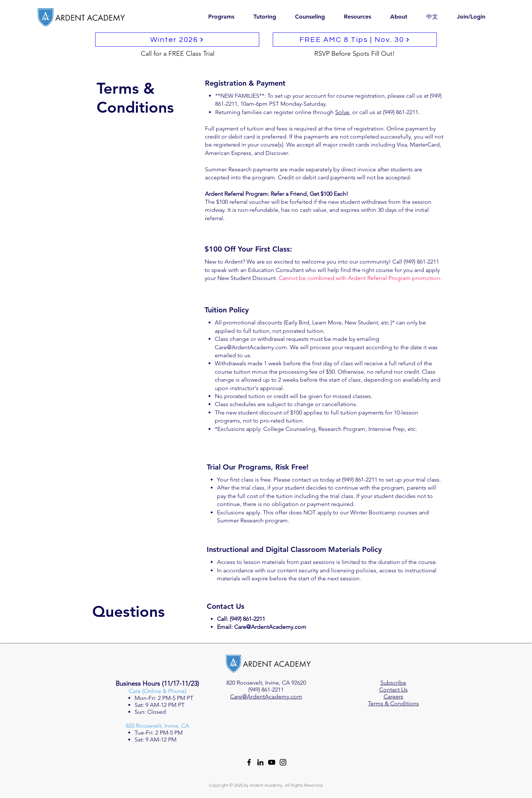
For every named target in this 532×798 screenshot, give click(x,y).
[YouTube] (272, 762)
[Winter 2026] (177, 40)
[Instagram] (283, 762)
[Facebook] (249, 762)
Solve (342, 112)
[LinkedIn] (260, 762)
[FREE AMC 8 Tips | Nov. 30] (355, 40)
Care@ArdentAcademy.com (251, 347)
